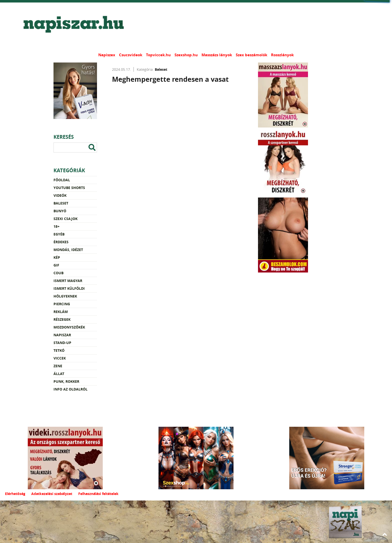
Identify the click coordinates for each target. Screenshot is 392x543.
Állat (59, 374)
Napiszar (62, 335)
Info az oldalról (70, 389)
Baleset (61, 203)
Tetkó (59, 350)
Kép (57, 257)
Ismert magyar (68, 281)
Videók (60, 195)
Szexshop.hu (186, 55)
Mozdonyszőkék (69, 327)
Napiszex (107, 55)
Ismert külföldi (69, 288)
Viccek (60, 358)
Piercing (62, 304)
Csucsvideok (131, 55)
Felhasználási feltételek (98, 494)
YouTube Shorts (69, 188)
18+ (56, 226)
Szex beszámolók (251, 55)
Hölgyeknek (65, 296)
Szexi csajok (65, 219)
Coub (58, 273)
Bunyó (60, 211)
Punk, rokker (66, 381)
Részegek (62, 319)
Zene (58, 366)
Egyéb (59, 234)
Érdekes (61, 242)
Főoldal (62, 180)
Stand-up (62, 343)
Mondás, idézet (68, 250)
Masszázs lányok (217, 55)
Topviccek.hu (158, 55)
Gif (56, 265)
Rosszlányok (282, 55)
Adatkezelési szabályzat (52, 494)
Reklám (61, 312)
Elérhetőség (15, 494)
